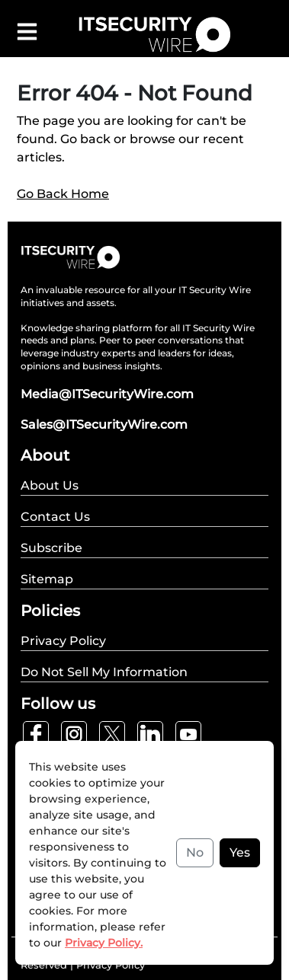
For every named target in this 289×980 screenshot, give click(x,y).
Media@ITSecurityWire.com (107, 394)
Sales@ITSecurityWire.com (104, 425)
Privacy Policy (111, 965)
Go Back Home (63, 194)
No (195, 852)
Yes (240, 852)
